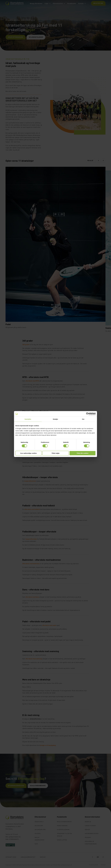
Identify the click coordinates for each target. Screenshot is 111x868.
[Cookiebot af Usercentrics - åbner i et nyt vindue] (88, 414)
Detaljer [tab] (55, 419)
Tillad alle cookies (82, 453)
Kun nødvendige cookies (29, 453)
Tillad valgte (55, 453)
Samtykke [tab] (28, 419)
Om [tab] (83, 419)
